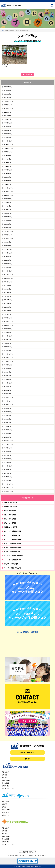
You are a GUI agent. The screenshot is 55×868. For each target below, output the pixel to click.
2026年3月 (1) (8, 90)
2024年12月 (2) (8, 145)
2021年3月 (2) (8, 307)
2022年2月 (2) (8, 267)
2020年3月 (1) (8, 343)
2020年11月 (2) (8, 322)
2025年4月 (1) (8, 130)
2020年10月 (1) (8, 325)
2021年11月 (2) (8, 278)
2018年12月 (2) (8, 397)
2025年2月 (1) (8, 137)
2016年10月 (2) (8, 491)
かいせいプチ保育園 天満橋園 (12, 539)
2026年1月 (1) (8, 98)
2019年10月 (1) (8, 361)
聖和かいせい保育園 (10, 515)
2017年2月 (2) (8, 477)
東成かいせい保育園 (10, 519)
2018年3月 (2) (8, 430)
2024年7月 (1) (8, 163)
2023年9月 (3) (8, 199)
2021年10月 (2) (8, 282)
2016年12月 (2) (8, 484)
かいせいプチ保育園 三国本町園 (13, 556)
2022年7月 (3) (8, 249)
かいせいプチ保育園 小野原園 (12, 560)
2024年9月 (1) (8, 155)
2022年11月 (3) (8, 235)
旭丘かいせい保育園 (10, 511)
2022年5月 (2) (8, 256)
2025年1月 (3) (8, 141)
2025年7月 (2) (8, 119)
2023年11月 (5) (8, 192)
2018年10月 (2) (8, 405)
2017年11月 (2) (8, 444)
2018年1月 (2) (8, 437)
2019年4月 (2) (8, 383)
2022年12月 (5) (8, 231)
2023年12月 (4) (8, 188)
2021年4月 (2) (8, 303)
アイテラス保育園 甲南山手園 (12, 568)
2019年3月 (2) (8, 387)
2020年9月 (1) (8, 329)
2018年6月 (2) (8, 419)
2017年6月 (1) (8, 462)
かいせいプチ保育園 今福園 (12, 552)
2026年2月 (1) (8, 94)
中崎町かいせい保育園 (10, 503)
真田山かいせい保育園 (10, 507)
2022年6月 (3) (8, 253)
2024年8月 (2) (8, 159)
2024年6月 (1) (8, 166)
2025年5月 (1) (8, 126)
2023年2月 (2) (8, 224)
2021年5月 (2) (8, 300)
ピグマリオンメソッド (9, 789)
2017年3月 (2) (8, 473)
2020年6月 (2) (8, 340)
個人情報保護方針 (14, 855)
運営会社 (44, 855)
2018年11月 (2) (8, 401)
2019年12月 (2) (8, 354)
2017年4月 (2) (8, 470)
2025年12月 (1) (8, 101)
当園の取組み (6, 780)
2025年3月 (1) (8, 134)
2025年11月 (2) (8, 105)
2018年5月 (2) (8, 423)
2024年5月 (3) (8, 170)
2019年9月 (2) (8, 365)
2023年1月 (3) (8, 228)
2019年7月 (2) (8, 372)
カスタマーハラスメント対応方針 (31, 855)
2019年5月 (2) (8, 379)
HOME (3, 30)
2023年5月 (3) (8, 213)
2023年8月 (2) (8, 202)
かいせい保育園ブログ (10, 30)
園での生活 (5, 783)
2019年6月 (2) (8, 376)
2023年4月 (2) (8, 217)
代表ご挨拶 (5, 772)
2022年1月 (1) (8, 271)
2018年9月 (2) (8, 408)
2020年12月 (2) (8, 318)
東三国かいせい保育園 (10, 527)
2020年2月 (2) (8, 347)
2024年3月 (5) (8, 177)
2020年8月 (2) (8, 332)
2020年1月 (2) (8, 350)
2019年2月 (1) (8, 390)
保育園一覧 (5, 786)
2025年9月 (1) (8, 112)
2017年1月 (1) (8, 480)
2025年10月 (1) (8, 109)
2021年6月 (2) (8, 296)
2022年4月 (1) (8, 260)
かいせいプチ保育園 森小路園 (12, 548)
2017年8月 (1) (8, 455)
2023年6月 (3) (8, 210)
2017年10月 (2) (8, 448)
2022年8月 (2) (8, 246)
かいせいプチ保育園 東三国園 (12, 531)
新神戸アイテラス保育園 (11, 564)
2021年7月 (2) (8, 293)
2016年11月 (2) (8, 488)
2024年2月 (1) (8, 181)
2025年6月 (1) (8, 123)
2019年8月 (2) (8, 368)
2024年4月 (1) (8, 173)
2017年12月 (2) (8, 441)
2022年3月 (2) (8, 264)
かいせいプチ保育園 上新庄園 (12, 543)
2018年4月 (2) (8, 426)
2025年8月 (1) (8, 116)
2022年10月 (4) (8, 238)
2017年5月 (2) (8, 466)
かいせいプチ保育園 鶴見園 (12, 535)
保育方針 (4, 777)
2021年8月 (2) (8, 289)
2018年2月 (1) (8, 433)
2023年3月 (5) (8, 220)
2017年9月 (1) (8, 451)
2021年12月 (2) (8, 275)
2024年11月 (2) (8, 148)
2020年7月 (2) (8, 336)
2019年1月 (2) (8, 394)
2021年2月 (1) (8, 311)
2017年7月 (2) (8, 459)
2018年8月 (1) (8, 412)
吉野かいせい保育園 (10, 523)
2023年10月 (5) (8, 195)
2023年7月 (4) (8, 206)
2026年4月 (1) (8, 87)
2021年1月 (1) (8, 314)
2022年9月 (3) (8, 242)
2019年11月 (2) (8, 358)
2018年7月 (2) (8, 415)
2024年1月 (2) (8, 184)
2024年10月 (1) (8, 152)
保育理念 (4, 775)
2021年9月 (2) (8, 285)
